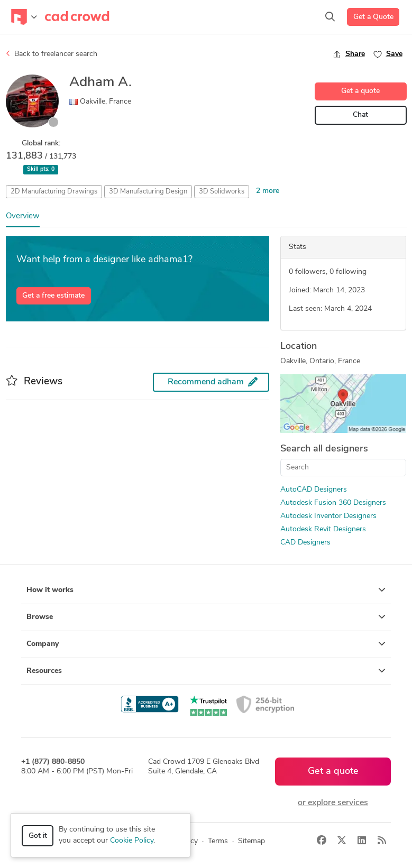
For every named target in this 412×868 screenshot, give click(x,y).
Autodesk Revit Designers (323, 529)
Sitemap (251, 841)
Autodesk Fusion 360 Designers (333, 503)
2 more (268, 191)
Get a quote (360, 91)
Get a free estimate (53, 296)
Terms (218, 841)
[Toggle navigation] (24, 17)
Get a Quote (373, 17)
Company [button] (206, 644)
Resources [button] (206, 671)
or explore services (333, 803)
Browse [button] (206, 617)
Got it (38, 836)
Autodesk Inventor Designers (328, 516)
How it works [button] (206, 590)
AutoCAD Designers (314, 490)
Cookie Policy (132, 841)
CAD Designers (305, 543)
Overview (23, 216)
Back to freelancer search (52, 54)
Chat (360, 115)
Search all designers (324, 449)
